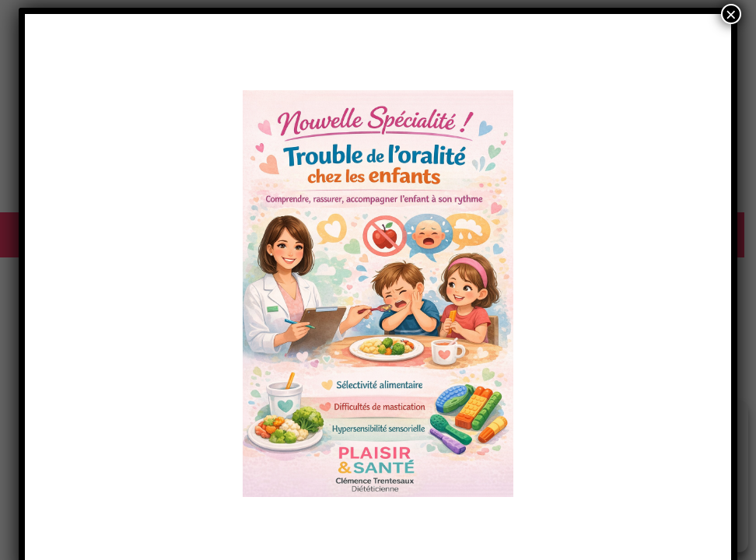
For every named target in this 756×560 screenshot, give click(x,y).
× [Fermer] (731, 14)
